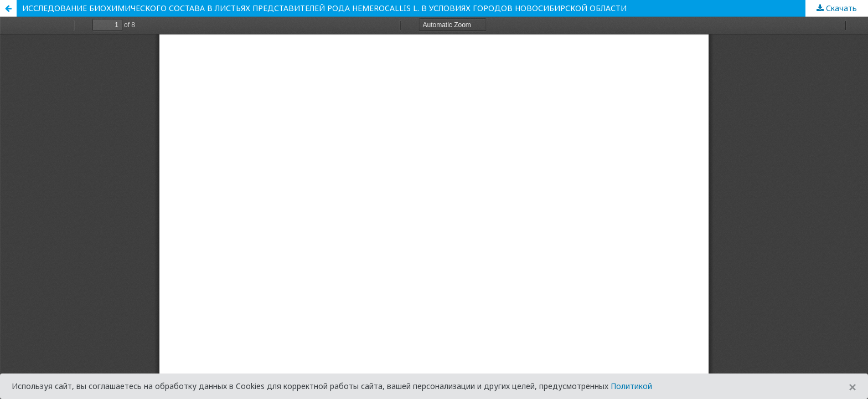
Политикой (631, 386)
